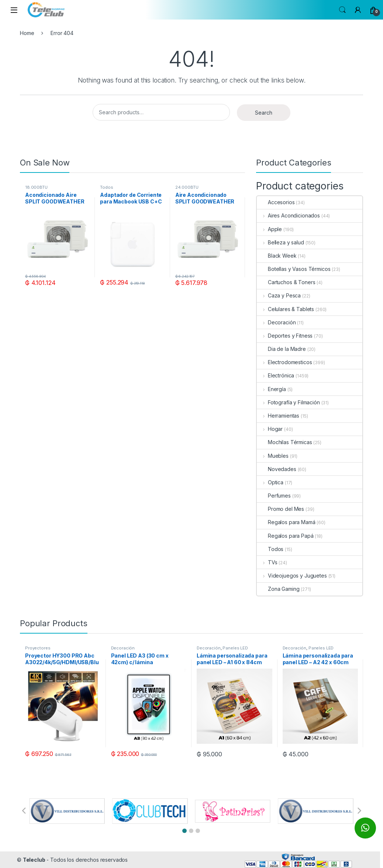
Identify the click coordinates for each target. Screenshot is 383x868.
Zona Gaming (278, 589)
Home (27, 33)
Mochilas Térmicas (284, 442)
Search (342, 10)
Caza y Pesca (279, 295)
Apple (269, 229)
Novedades (277, 469)
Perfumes (274, 496)
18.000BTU (36, 187)
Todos (106, 187)
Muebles (273, 456)
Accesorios (276, 202)
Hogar (270, 429)
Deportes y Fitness (285, 336)
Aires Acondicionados (288, 215)
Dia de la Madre (281, 349)
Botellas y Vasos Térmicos (294, 269)
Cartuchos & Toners (286, 282)
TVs (267, 562)
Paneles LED (235, 648)
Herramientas (278, 416)
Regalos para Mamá (286, 522)
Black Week (277, 256)
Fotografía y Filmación (288, 402)
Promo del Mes (280, 509)
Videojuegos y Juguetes (292, 576)
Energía (271, 389)
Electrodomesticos (284, 362)
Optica (270, 482)
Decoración (276, 322)
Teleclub (34, 860)
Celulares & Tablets (285, 309)
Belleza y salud (280, 242)
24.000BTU (187, 187)
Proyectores (38, 648)
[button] (184, 831)
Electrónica (275, 375)
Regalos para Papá (285, 536)
